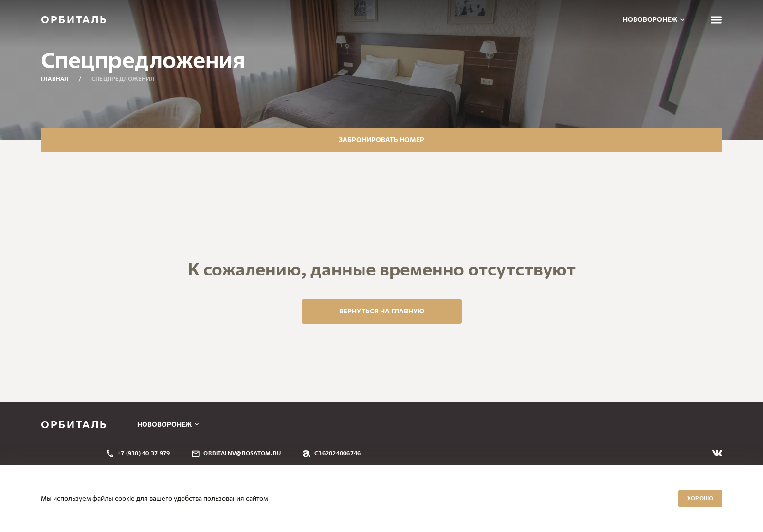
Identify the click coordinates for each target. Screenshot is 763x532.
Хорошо (671, 495)
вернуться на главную (382, 361)
